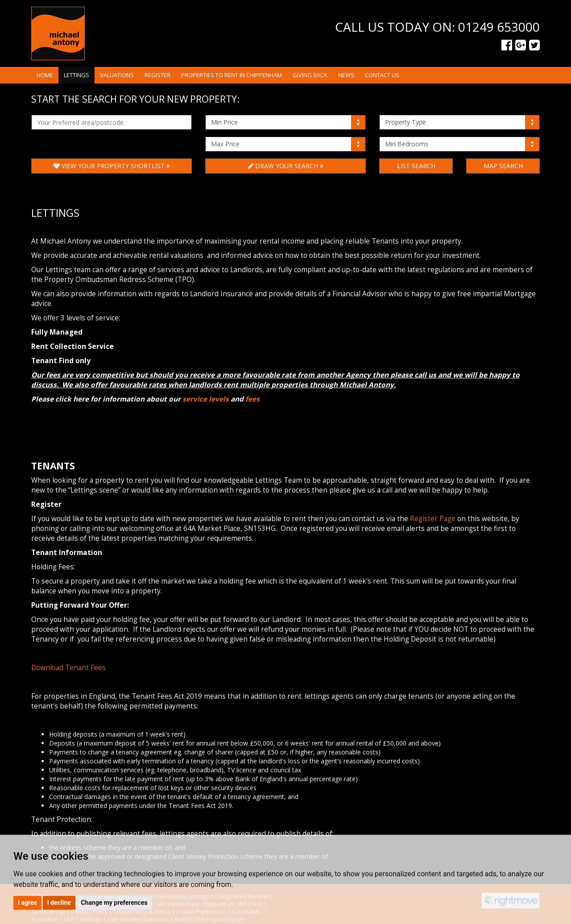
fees (252, 399)
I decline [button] (59, 903)
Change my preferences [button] (114, 903)
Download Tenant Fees (68, 668)
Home (45, 75)
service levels (206, 399)
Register (157, 75)
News (346, 75)
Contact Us (382, 75)
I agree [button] (27, 903)
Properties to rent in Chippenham (232, 75)
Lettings (77, 75)
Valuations (117, 75)
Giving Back (310, 75)
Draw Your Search (286, 166)
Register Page (433, 519)
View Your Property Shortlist (112, 166)
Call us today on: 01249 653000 (437, 27)
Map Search (503, 166)
